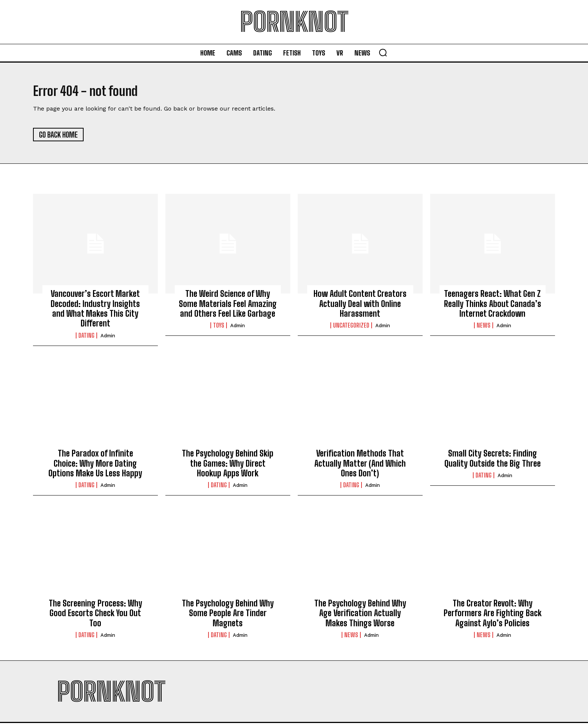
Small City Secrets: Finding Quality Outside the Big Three (493, 462)
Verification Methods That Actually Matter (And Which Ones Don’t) (360, 467)
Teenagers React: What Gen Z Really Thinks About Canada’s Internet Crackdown (493, 307)
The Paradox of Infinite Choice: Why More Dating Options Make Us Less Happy (95, 467)
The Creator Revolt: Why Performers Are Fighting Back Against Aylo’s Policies (493, 616)
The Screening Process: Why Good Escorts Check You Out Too (95, 616)
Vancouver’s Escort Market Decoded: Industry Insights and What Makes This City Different (95, 312)
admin (108, 339)
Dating (86, 338)
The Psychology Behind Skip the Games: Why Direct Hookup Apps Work (228, 467)
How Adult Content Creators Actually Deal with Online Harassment (360, 307)
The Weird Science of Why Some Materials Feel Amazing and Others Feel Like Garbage (228, 307)
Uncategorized (351, 329)
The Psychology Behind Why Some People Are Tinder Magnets (228, 616)
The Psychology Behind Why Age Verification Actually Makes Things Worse (360, 616)
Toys (219, 329)
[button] (383, 52)
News (484, 329)
